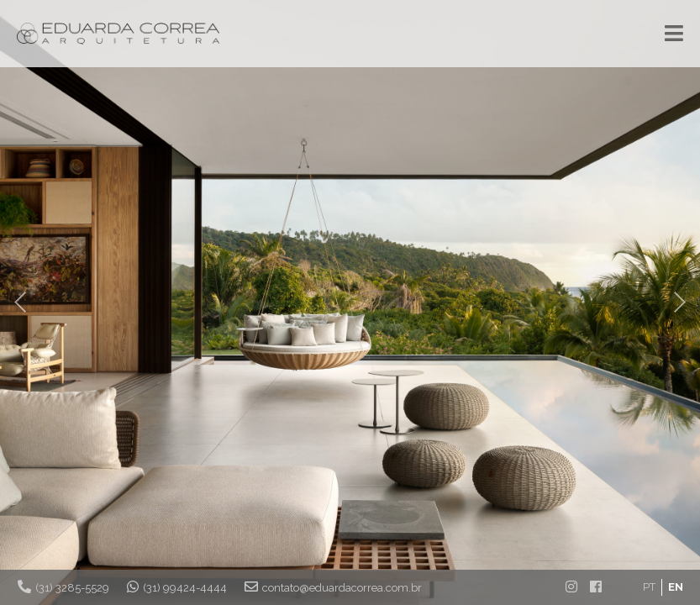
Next (678, 302)
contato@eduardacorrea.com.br (333, 587)
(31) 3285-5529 (63, 587)
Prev (22, 302)
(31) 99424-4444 (177, 587)
